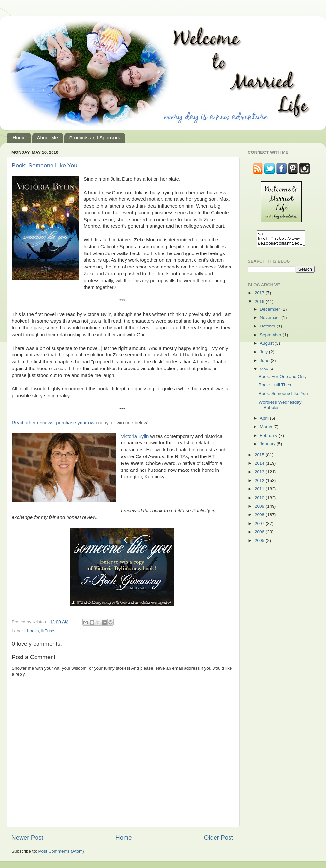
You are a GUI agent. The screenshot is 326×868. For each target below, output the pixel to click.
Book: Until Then (275, 388)
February (269, 438)
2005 (260, 543)
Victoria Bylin (135, 436)
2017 (260, 296)
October (268, 329)
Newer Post (27, 838)
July (264, 355)
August (267, 346)
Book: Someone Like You (44, 166)
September (271, 338)
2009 (260, 509)
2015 (260, 458)
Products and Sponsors (95, 138)
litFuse (48, 631)
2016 (260, 304)
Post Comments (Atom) (61, 851)
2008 (260, 518)
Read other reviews (33, 423)
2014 (260, 466)
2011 (260, 492)
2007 (260, 526)
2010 (260, 501)
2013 (260, 475)
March (267, 430)
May (265, 372)
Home (19, 138)
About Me (48, 138)
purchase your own (76, 423)
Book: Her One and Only (283, 379)
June (265, 363)
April (265, 421)
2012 (260, 483)
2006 (260, 535)
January (268, 447)
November (271, 320)
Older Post (219, 838)
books (33, 631)
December (271, 312)
